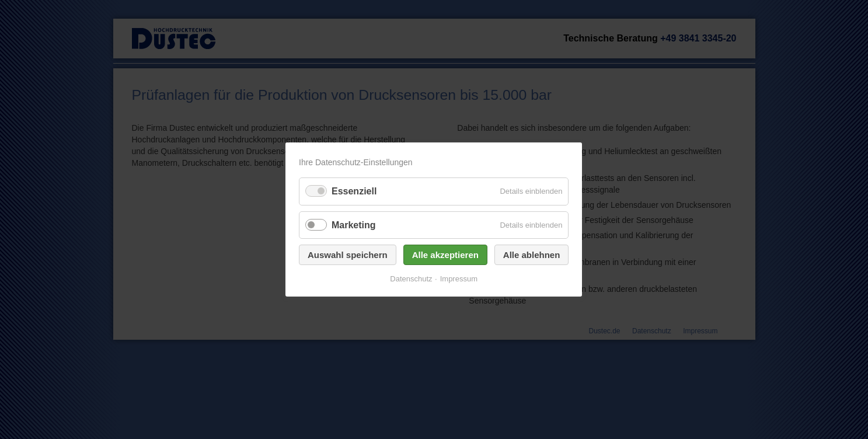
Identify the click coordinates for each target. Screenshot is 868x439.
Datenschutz (412, 279)
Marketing (354, 225)
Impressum (459, 279)
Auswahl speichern (348, 255)
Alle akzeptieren (445, 255)
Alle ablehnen (532, 255)
